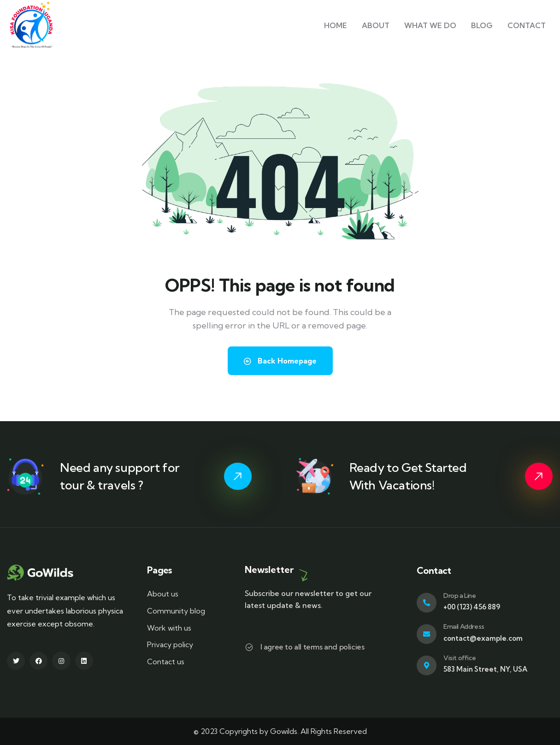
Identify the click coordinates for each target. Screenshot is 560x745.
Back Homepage (280, 361)
